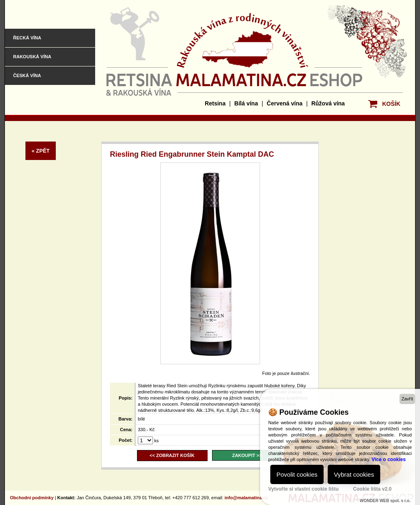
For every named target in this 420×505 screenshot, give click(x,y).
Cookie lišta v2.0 (372, 489)
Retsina (215, 103)
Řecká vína (27, 38)
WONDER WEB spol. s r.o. (385, 501)
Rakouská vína (32, 57)
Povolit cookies (297, 474)
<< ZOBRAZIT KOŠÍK (172, 455)
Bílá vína (246, 103)
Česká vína (27, 75)
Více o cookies (389, 459)
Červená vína (284, 103)
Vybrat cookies (354, 474)
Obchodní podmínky (32, 498)
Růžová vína (328, 103)
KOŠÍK (391, 104)
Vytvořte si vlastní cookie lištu (304, 489)
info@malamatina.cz (247, 498)
